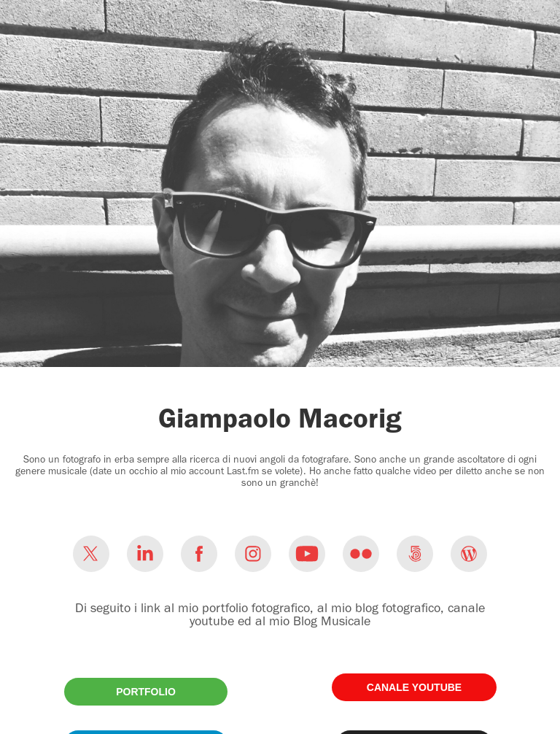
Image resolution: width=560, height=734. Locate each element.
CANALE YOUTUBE (414, 687)
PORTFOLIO (146, 692)
